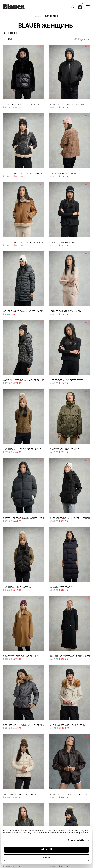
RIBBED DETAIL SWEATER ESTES (66, 380)
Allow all (46, 849)
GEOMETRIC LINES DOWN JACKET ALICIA (23, 725)
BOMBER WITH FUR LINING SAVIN (68, 104)
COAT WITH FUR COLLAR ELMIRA (21, 656)
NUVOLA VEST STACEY (61, 587)
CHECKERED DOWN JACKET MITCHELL (70, 518)
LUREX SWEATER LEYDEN (63, 173)
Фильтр (11, 39)
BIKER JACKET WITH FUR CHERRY (67, 725)
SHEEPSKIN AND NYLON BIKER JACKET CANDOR (23, 173)
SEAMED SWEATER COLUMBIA (66, 311)
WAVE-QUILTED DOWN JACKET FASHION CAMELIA (23, 380)
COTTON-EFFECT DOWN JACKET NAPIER (23, 518)
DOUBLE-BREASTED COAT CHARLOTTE (70, 656)
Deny (46, 857)
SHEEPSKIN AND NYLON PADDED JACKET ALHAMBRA (23, 242)
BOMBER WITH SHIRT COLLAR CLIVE (69, 794)
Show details (76, 840)
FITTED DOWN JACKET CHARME (20, 794)
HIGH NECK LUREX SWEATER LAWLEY (23, 449)
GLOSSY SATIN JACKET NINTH (65, 449)
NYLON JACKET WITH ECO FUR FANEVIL (23, 104)
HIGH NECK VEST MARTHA (17, 587)
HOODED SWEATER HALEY (64, 242)
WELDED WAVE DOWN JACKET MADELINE (23, 311)
